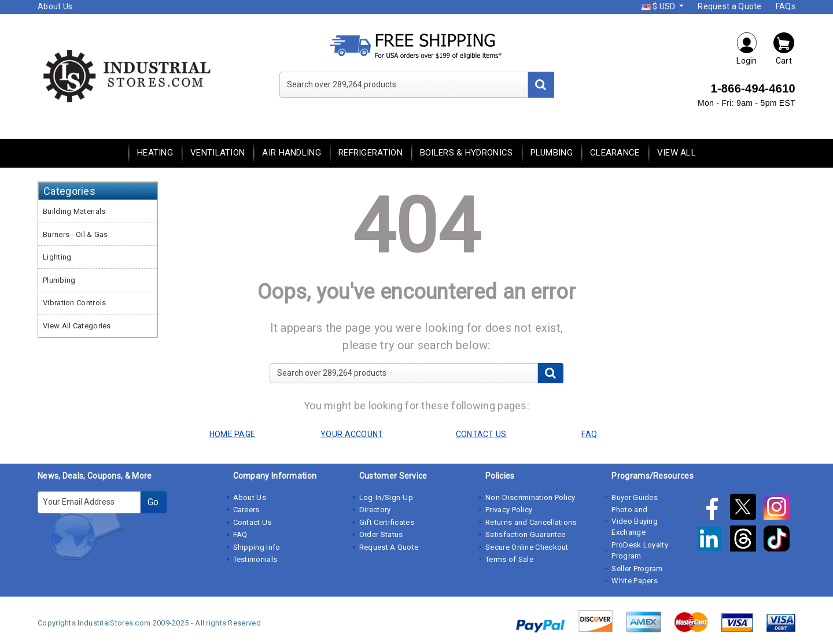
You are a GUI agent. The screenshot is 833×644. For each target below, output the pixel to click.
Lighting (57, 257)
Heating (155, 153)
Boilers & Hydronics (467, 153)
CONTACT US (481, 434)
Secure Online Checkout (527, 547)
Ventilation (218, 153)
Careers (246, 510)
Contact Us (253, 522)
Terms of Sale (509, 559)
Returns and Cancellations (531, 522)
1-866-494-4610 (753, 88)
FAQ (240, 534)
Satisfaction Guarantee (526, 534)
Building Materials (74, 211)
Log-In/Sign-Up (386, 497)
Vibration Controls (74, 303)
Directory (375, 510)
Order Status (381, 534)
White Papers (635, 581)
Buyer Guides (635, 497)
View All (677, 153)
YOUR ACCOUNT (352, 434)
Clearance (615, 153)
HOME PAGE (233, 434)
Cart (784, 48)
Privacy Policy (509, 510)
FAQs (786, 6)
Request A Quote (389, 547)
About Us (55, 6)
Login (747, 48)
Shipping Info (257, 547)
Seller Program (637, 569)
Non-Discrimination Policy (530, 497)
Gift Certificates (387, 522)
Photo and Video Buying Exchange (635, 521)
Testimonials (255, 559)
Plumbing (552, 153)
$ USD (659, 6)
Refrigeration (371, 153)
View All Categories (77, 326)
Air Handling (292, 153)
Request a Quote (730, 6)
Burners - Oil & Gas (75, 234)
